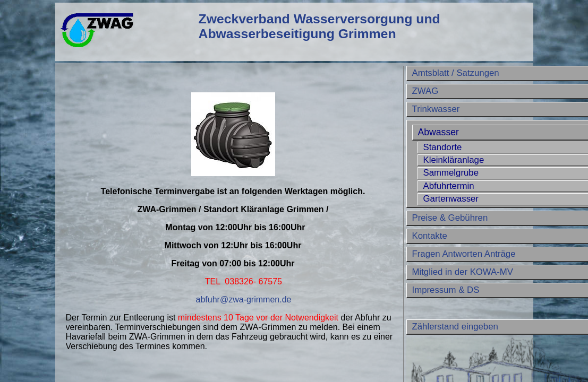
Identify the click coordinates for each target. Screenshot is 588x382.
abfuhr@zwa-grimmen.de (244, 299)
